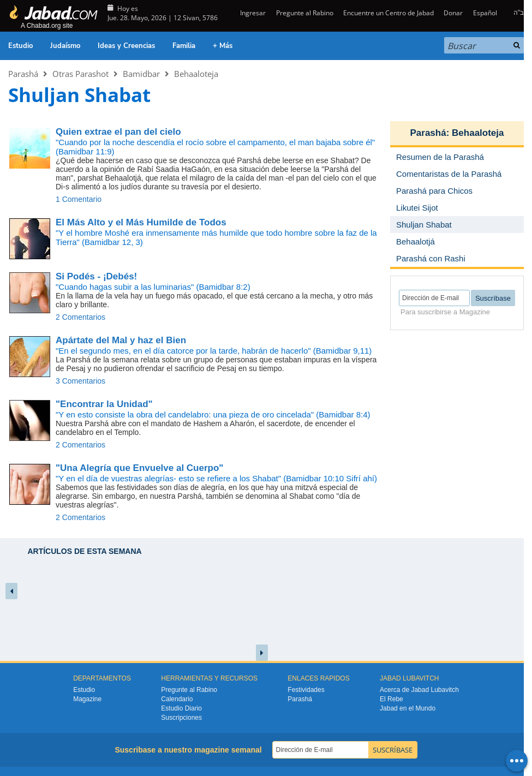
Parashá (23, 74)
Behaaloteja (196, 74)
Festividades (306, 690)
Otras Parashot (80, 74)
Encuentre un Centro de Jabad (388, 13)
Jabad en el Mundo (408, 708)
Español (485, 13)
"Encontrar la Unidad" (104, 404)
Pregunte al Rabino (305, 13)
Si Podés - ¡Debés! (96, 276)
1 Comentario (79, 199)
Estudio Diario (181, 708)
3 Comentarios (80, 381)
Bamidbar (141, 74)
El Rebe (391, 699)
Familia (184, 46)
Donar (453, 13)
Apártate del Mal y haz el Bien (121, 340)
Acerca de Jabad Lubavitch (419, 690)
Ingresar (252, 13)
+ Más (223, 46)
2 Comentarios (80, 317)
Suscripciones (181, 718)
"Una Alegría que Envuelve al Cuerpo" (139, 468)
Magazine (87, 699)
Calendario (177, 699)
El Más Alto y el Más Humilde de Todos (141, 222)
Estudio (20, 46)
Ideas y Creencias (126, 46)
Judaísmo (65, 46)
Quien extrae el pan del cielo (118, 132)
